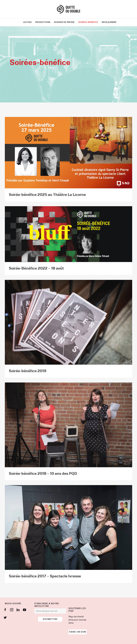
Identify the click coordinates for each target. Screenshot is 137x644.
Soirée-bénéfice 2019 (28, 371)
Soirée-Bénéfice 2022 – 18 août (36, 268)
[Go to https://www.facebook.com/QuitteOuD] (5, 610)
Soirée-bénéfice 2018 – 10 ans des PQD (43, 474)
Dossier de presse (64, 22)
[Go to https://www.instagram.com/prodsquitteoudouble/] (12, 610)
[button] (50, 619)
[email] (50, 611)
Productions (43, 22)
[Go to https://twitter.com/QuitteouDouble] (5, 618)
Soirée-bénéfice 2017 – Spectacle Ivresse (45, 576)
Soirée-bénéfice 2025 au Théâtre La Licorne (47, 195)
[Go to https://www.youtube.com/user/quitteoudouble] (24, 610)
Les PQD (27, 22)
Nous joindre (109, 22)
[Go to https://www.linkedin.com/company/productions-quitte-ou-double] (18, 610)
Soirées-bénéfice (88, 22)
